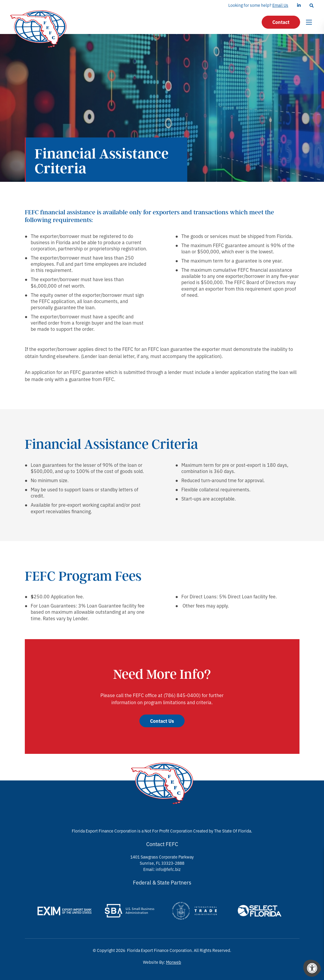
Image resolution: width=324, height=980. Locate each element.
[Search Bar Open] (312, 5)
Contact (281, 22)
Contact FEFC (162, 844)
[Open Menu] (310, 22)
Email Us (280, 5)
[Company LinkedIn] (299, 5)
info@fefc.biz (168, 869)
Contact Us (162, 721)
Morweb (174, 962)
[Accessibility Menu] (312, 968)
